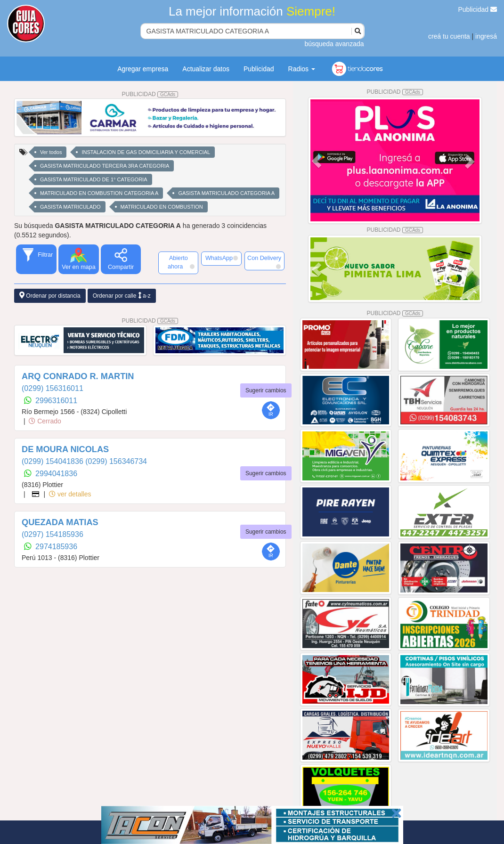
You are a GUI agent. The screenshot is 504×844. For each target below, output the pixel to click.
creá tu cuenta (449, 36)
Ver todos (51, 152)
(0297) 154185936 (53, 534)
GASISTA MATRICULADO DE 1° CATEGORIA (94, 179)
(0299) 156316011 (53, 388)
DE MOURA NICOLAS (65, 449)
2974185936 (56, 547)
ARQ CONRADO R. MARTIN (78, 376)
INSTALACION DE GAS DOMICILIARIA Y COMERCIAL (146, 152)
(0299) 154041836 (53, 461)
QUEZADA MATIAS (60, 522)
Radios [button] (302, 69)
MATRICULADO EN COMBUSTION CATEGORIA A (99, 193)
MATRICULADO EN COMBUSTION (162, 207)
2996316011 (56, 401)
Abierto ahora (181, 262)
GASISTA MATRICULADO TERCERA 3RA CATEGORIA (105, 166)
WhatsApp (222, 258)
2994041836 (56, 474)
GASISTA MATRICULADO (70, 207)
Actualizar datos (206, 69)
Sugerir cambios (266, 390)
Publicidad (478, 9)
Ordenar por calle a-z (122, 296)
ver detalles (70, 494)
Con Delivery (264, 262)
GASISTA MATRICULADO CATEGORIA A (226, 193)
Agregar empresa (143, 69)
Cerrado (45, 421)
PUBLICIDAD (150, 94)
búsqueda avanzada (334, 44)
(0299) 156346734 (116, 461)
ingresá (486, 36)
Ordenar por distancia (50, 296)
